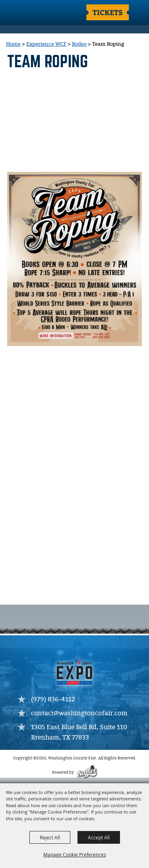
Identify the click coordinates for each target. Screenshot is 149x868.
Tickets (108, 12)
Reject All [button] (50, 837)
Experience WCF (46, 44)
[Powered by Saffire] (87, 773)
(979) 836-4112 (53, 700)
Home (13, 44)
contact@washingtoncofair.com (79, 713)
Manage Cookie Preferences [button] (75, 854)
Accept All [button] (99, 837)
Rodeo (79, 44)
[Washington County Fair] (38, 13)
